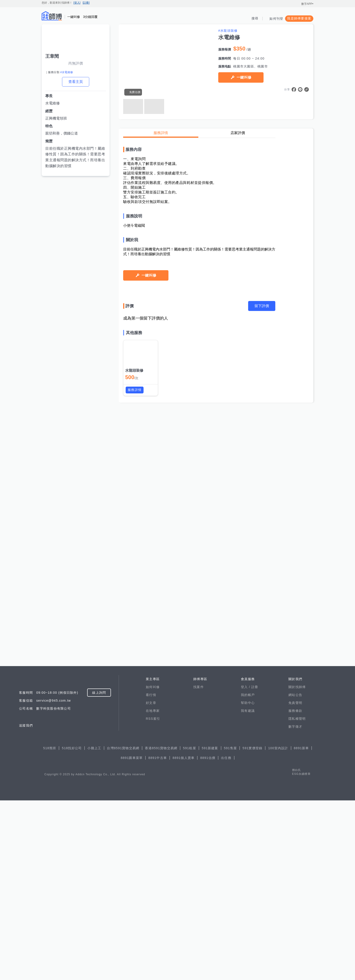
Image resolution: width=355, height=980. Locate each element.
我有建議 (248, 890)
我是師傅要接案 (299, 18)
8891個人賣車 (183, 937)
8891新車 (301, 928)
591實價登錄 (252, 928)
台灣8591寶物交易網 (123, 928)
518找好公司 (72, 928)
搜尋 (255, 18)
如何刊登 (276, 19)
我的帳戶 (248, 874)
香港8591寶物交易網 (161, 928)
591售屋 (230, 928)
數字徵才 (295, 906)
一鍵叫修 (244, 77)
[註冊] (86, 3)
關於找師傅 (297, 867)
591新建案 (210, 928)
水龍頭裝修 (134, 800)
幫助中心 (248, 882)
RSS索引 (153, 898)
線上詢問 (99, 872)
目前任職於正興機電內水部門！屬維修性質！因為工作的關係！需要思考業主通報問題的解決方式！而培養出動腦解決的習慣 (75, 157)
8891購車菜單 (132, 937)
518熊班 (50, 928)
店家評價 (238, 133)
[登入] (77, 3)
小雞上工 (94, 928)
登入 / (246, 867)
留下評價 (262, 735)
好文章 (151, 882)
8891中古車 (158, 937)
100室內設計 (278, 928)
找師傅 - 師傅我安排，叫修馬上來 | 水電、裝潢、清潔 (52, 16)
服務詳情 (161, 133)
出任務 (226, 937)
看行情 (151, 874)
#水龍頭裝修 (228, 31)
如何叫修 (153, 867)
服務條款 (295, 890)
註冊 (255, 867)
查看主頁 (76, 82)
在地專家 (153, 890)
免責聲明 (295, 882)
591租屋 (189, 928)
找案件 (199, 867)
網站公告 (295, 874)
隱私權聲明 (297, 898)
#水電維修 (67, 72)
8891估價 (208, 937)
